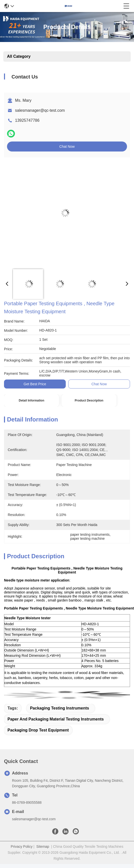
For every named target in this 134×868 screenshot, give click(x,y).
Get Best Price (35, 384)
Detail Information (31, 400)
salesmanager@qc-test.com (40, 110)
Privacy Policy (22, 846)
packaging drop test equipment (38, 730)
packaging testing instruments (59, 708)
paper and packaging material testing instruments (56, 719)
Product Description (89, 400)
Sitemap (43, 846)
